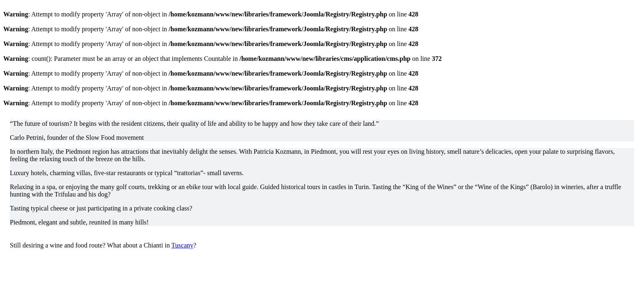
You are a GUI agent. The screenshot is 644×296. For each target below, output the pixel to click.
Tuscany (182, 245)
